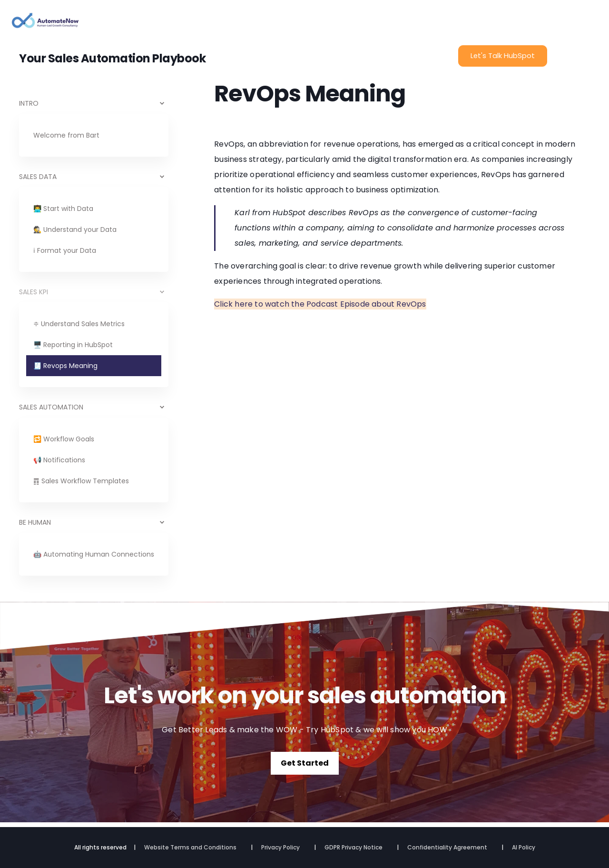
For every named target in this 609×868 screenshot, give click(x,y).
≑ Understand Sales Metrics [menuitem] (79, 324)
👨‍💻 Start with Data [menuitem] (63, 209)
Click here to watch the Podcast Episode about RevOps (320, 304)
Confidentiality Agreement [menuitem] (447, 848)
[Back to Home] (45, 24)
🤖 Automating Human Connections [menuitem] (94, 554)
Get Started (305, 763)
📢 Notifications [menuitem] (59, 460)
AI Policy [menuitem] (524, 848)
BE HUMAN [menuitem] (35, 522)
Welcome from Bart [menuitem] (66, 135)
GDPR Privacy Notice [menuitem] (354, 848)
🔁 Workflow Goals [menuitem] (64, 439)
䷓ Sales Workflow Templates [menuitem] (81, 481)
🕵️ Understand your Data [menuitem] (75, 229)
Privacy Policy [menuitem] (280, 848)
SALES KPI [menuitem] (34, 292)
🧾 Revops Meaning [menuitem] (65, 366)
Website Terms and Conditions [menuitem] (190, 848)
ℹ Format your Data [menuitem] (65, 250)
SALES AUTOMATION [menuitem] (51, 407)
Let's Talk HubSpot (503, 56)
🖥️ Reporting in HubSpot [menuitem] (73, 345)
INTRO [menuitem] (29, 103)
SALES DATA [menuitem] (38, 177)
